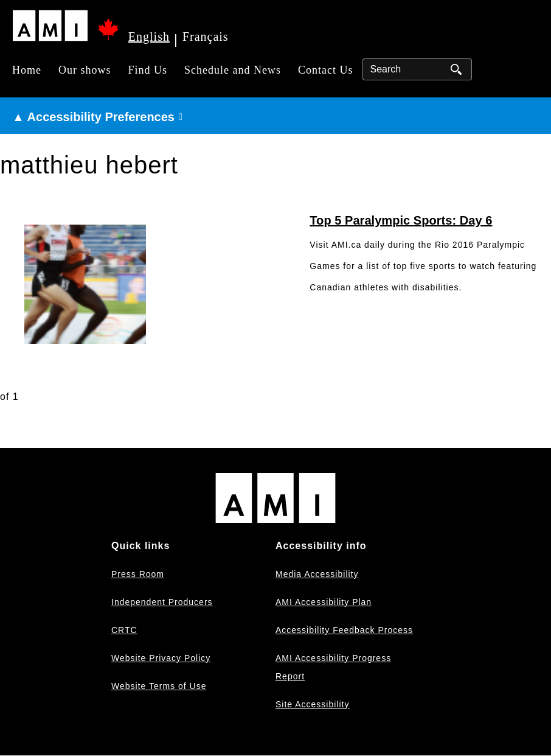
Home (27, 70)
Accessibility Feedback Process (344, 630)
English (149, 37)
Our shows (85, 70)
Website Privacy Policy (161, 658)
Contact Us (326, 70)
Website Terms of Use (159, 686)
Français (206, 37)
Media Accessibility (317, 574)
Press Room (138, 574)
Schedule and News (233, 70)
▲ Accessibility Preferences (93, 117)
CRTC (124, 630)
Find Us (148, 70)
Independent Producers (162, 602)
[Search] (417, 69)
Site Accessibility (312, 704)
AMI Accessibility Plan (324, 602)
